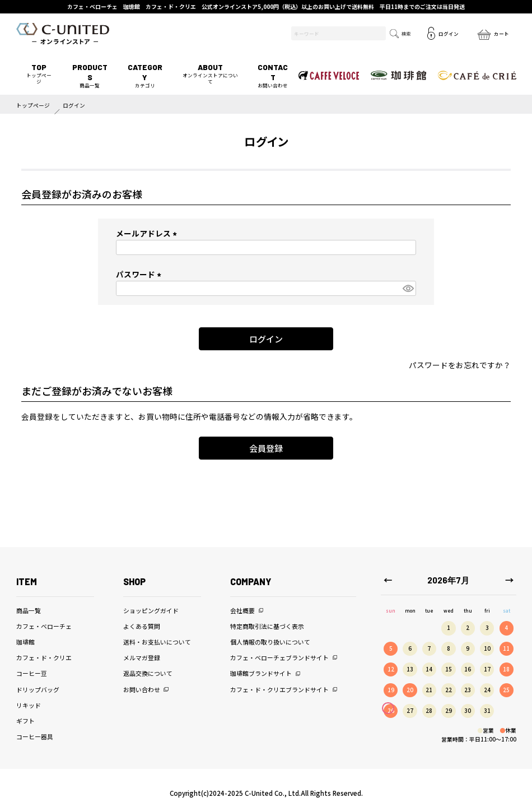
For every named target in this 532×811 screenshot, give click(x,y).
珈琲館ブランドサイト (261, 673)
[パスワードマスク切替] (408, 288)
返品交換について (148, 673)
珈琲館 (25, 642)
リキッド (29, 705)
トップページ (39, 73)
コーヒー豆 (32, 673)
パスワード (140, 274)
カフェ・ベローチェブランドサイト (279, 657)
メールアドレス (148, 233)
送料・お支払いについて (157, 642)
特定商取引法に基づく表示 (267, 626)
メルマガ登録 (142, 657)
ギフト (25, 721)
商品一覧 (90, 75)
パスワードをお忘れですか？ (460, 365)
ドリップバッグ (38, 689)
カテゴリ (145, 75)
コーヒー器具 (35, 736)
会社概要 (242, 610)
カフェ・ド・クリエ (44, 657)
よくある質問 (142, 626)
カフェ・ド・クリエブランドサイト (279, 689)
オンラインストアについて (210, 73)
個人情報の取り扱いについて (270, 642)
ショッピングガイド (151, 610)
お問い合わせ (273, 75)
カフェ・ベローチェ (44, 626)
